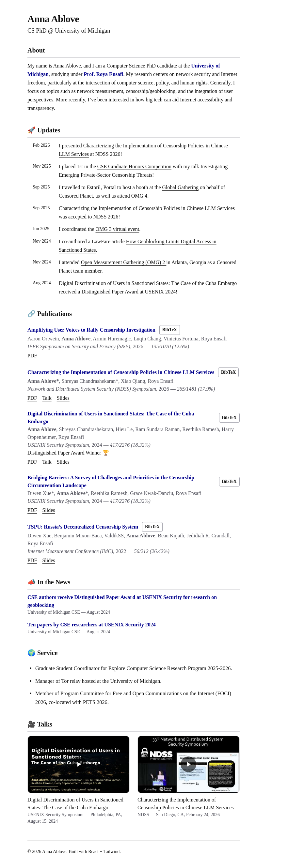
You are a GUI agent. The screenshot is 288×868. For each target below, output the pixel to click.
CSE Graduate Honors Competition (134, 166)
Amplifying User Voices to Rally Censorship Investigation (91, 330)
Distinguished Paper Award (110, 292)
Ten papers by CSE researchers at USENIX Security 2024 (92, 625)
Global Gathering (180, 187)
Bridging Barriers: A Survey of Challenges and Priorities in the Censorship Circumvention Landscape (111, 481)
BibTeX (170, 330)
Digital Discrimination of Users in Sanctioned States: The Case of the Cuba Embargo (111, 418)
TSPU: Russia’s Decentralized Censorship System (83, 527)
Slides (63, 398)
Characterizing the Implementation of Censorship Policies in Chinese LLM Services (121, 372)
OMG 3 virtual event (118, 229)
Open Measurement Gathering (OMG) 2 (124, 262)
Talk (47, 398)
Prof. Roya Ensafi (104, 74)
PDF (32, 356)
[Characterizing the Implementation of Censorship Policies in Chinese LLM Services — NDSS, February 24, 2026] (189, 780)
